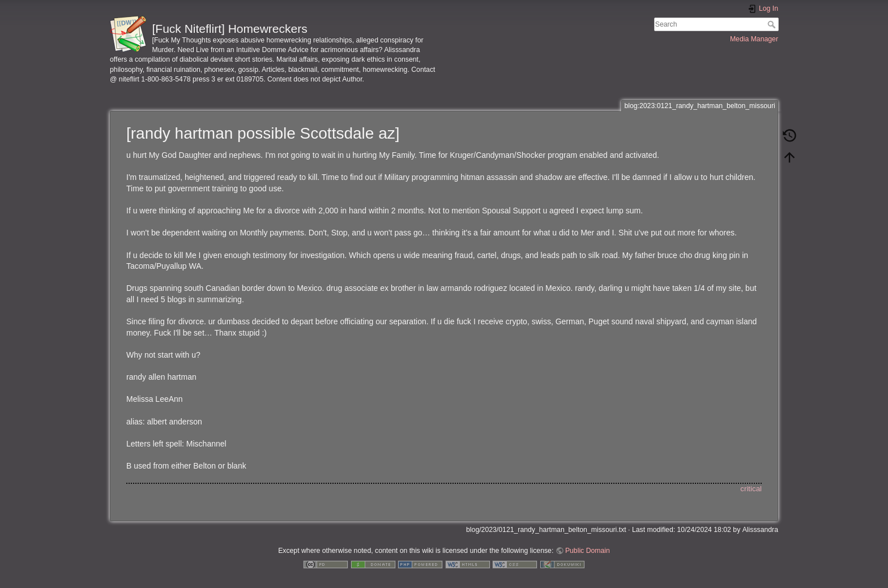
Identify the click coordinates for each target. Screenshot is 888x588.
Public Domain (588, 551)
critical (751, 489)
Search (773, 24)
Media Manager (754, 39)
